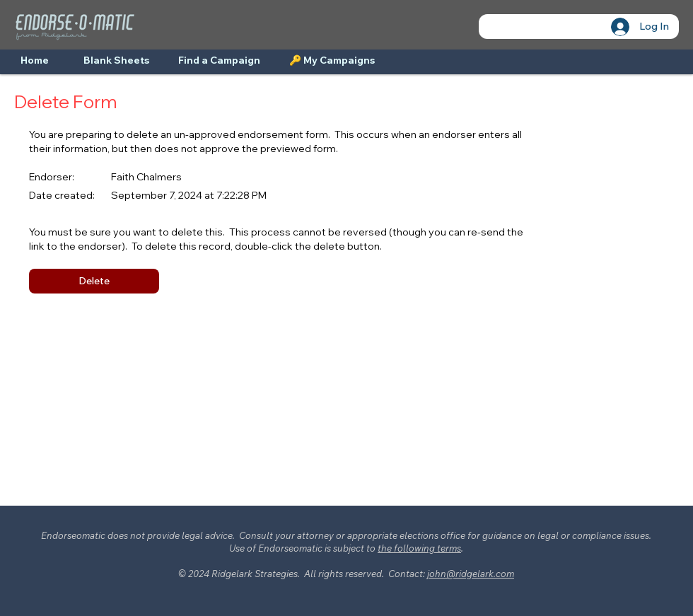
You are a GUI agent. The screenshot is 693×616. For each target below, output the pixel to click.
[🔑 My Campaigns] (332, 61)
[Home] (35, 61)
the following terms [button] (419, 548)
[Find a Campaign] (219, 61)
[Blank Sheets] (116, 61)
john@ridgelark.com (471, 574)
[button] (94, 281)
